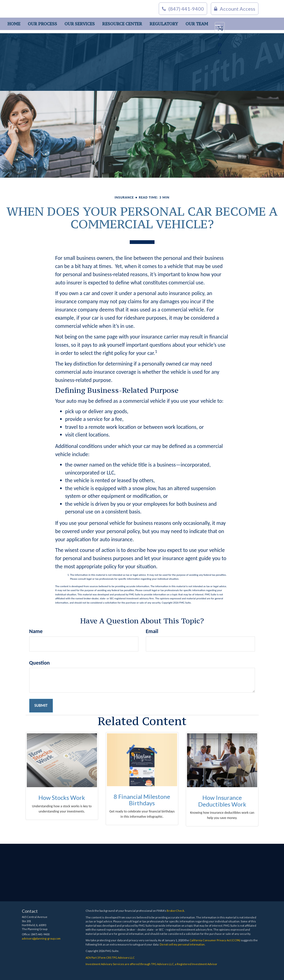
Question (40, 663)
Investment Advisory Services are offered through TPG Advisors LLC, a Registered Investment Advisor (151, 964)
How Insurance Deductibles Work (222, 801)
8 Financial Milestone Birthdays (142, 800)
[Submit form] (41, 706)
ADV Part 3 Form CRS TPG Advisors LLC (110, 958)
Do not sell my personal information (182, 944)
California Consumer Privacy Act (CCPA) (215, 940)
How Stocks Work (62, 797)
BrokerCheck (175, 911)
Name (36, 631)
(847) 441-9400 (183, 9)
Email (152, 631)
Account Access (235, 9)
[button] (42, 24)
